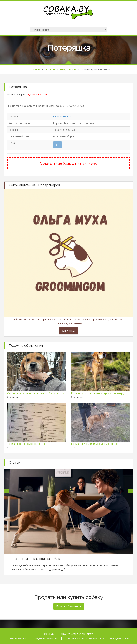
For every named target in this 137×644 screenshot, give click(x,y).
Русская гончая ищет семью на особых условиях (36, 393)
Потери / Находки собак (61, 69)
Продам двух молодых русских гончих (94, 444)
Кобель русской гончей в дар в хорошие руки (99, 393)
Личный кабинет (18, 638)
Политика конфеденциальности (84, 638)
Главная (35, 69)
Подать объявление (46, 638)
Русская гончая (62, 116)
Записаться (68, 331)
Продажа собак (120, 638)
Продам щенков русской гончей (27, 444)
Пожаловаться (38, 94)
